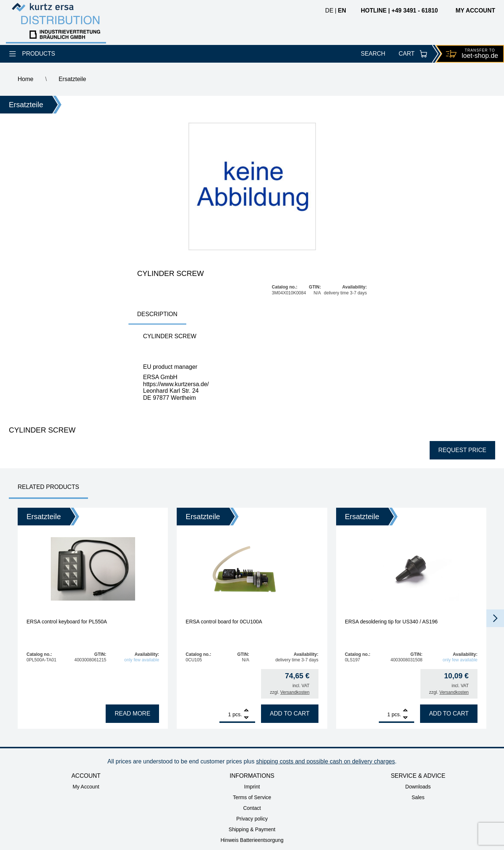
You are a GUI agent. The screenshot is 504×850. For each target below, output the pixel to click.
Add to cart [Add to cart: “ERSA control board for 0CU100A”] (290, 713)
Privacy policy (252, 819)
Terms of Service (252, 797)
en (342, 11)
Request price (462, 450)
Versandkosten (295, 692)
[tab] (157, 315)
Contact (252, 808)
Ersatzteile (72, 79)
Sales (418, 797)
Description (157, 314)
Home (26, 79)
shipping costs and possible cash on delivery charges (326, 761)
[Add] (246, 711)
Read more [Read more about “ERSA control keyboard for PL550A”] (132, 713)
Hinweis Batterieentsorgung (252, 840)
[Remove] (246, 718)
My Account (86, 787)
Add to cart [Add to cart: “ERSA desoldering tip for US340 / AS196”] (449, 713)
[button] (495, 618)
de (329, 11)
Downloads (418, 787)
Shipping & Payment (252, 829)
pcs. (237, 714)
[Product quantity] (225, 714)
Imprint (252, 787)
